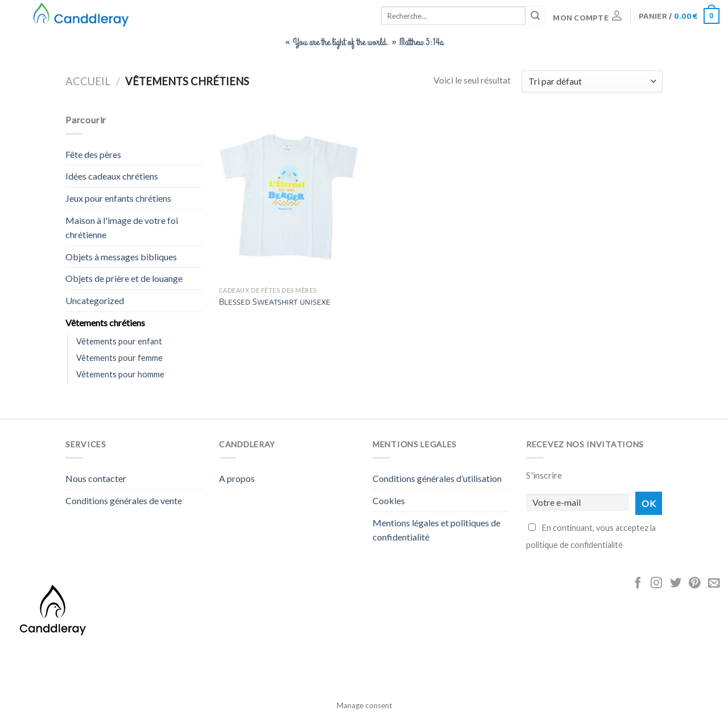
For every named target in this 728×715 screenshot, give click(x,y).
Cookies (389, 500)
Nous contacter (96, 478)
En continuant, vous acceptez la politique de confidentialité (591, 536)
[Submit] (535, 16)
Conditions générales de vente (124, 500)
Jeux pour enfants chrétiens (118, 198)
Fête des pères (93, 154)
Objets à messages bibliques (121, 257)
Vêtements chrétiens (105, 323)
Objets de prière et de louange (124, 278)
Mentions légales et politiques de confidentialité (437, 530)
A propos (237, 478)
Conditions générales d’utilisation (437, 478)
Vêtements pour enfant (119, 341)
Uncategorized (95, 300)
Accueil (88, 81)
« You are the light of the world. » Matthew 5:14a (364, 42)
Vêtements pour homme (120, 374)
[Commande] (592, 82)
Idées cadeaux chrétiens (112, 176)
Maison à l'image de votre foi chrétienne (122, 228)
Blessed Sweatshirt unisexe (275, 301)
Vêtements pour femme (119, 358)
